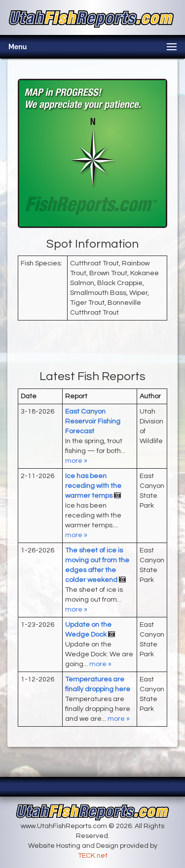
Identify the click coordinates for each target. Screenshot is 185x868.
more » (76, 461)
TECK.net (93, 856)
